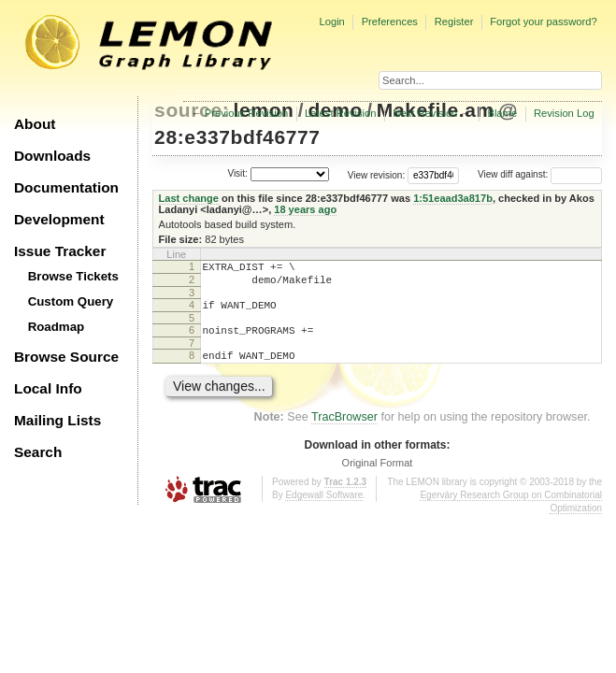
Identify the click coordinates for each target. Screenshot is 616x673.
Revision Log (564, 113)
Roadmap (57, 327)
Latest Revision (341, 113)
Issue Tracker (60, 251)
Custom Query (71, 301)
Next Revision (425, 113)
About (35, 124)
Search (38, 452)
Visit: (237, 173)
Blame (502, 113)
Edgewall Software (324, 509)
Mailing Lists (57, 420)
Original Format (378, 477)
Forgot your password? (543, 21)
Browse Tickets (73, 276)
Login (331, 21)
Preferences (390, 21)
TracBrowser (344, 431)
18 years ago (305, 209)
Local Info (48, 388)
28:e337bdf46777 (237, 137)
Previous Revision (247, 113)
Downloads (52, 156)
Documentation (66, 187)
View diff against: (540, 174)
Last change (189, 198)
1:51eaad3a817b (453, 198)
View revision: (377, 174)
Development (59, 219)
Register (454, 21)
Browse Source (66, 357)
